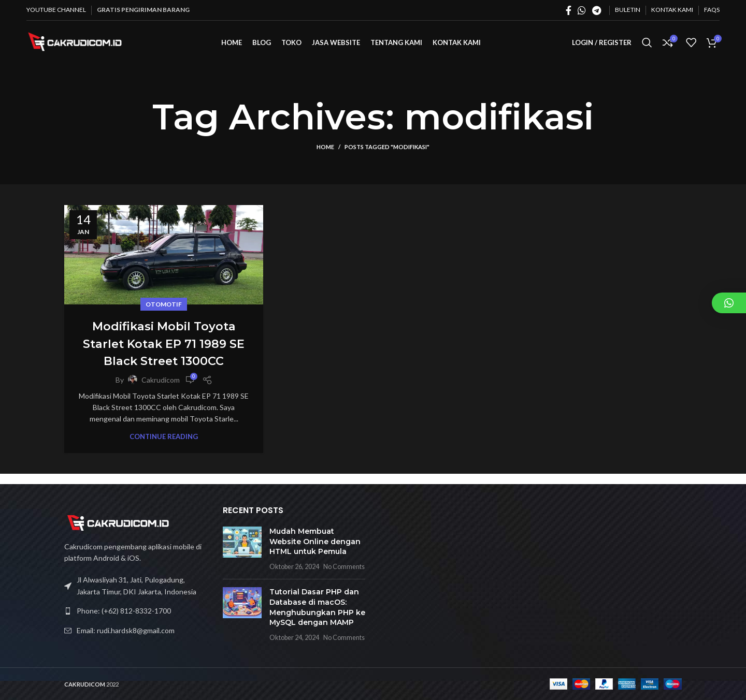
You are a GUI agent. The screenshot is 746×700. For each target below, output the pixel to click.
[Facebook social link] (569, 10)
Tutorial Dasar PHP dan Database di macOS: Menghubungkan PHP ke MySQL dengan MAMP (317, 607)
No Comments (344, 567)
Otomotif (164, 315)
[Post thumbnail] (242, 549)
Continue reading (164, 447)
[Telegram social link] (597, 10)
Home (325, 158)
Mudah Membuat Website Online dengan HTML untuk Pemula (315, 541)
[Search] (647, 48)
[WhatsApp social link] (582, 10)
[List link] (136, 611)
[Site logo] (78, 47)
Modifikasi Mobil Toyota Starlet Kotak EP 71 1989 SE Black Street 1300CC (164, 354)
